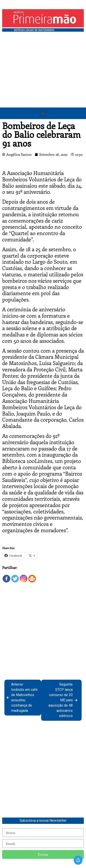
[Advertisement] (43, 79)
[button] (43, 113)
